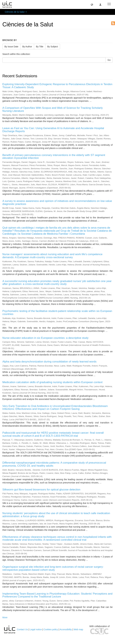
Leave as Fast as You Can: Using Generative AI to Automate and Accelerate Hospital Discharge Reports (53, 130)
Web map (78, 629)
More (5, 617)
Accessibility (66, 629)
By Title (40, 47)
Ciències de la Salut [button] (16, 12)
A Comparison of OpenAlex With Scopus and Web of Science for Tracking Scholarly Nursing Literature (53, 109)
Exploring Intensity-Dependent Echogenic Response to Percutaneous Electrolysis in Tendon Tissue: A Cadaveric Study (57, 86)
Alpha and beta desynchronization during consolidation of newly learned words (49, 362)
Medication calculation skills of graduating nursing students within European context (52, 382)
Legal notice (36, 629)
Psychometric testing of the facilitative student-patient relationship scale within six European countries (57, 313)
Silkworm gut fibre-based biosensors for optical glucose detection (41, 490)
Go (109, 60)
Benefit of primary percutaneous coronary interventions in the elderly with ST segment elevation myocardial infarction (54, 157)
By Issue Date (11, 47)
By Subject (53, 47)
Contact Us (22, 629)
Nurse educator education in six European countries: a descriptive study (45, 338)
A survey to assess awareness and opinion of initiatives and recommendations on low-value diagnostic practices (57, 203)
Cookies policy (51, 629)
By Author (27, 47)
